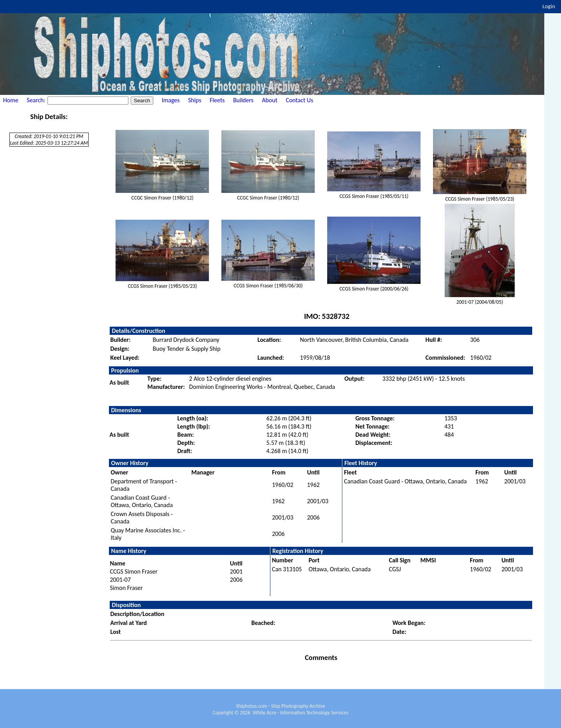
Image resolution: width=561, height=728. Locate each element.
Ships (195, 100)
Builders (243, 100)
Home (11, 100)
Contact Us (300, 100)
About (270, 100)
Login (549, 6)
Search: (37, 100)
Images (171, 100)
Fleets (217, 100)
